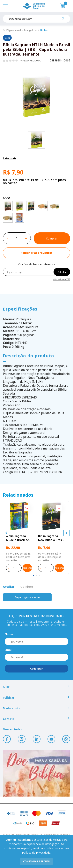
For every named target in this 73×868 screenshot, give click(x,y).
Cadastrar (36, 669)
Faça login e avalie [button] (27, 597)
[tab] (33, 576)
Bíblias (44, 30)
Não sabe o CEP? (61, 279)
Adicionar (27, 568)
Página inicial (14, 30)
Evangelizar (31, 30)
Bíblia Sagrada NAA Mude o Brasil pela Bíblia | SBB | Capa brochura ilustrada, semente (51, 538)
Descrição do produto (28, 355)
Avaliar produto (30, 61)
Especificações (20, 309)
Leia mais (10, 158)
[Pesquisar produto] (64, 20)
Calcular (62, 272)
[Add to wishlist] (36, 253)
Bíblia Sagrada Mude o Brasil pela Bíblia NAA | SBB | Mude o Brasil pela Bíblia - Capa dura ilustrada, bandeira (19, 538)
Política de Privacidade (36, 853)
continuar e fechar (36, 861)
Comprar (52, 238)
